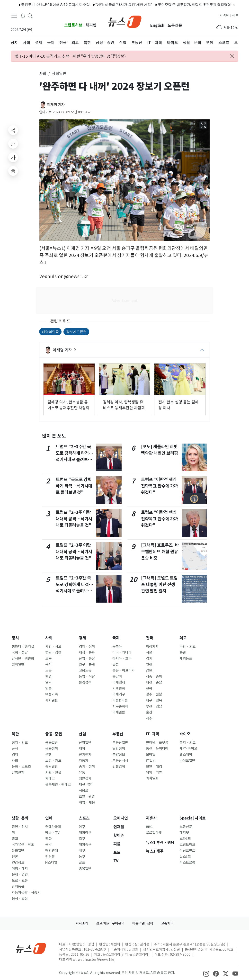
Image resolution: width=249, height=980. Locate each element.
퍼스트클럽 (187, 863)
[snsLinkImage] (206, 973)
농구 (82, 857)
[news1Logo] (31, 948)
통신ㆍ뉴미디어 (157, 748)
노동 (48, 670)
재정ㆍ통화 (87, 652)
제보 (235, 15)
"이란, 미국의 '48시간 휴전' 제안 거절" (111, 5)
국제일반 (119, 712)
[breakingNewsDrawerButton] (23, 16)
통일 (183, 652)
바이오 (185, 734)
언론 (15, 857)
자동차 (84, 761)
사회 (49, 638)
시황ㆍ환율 (53, 773)
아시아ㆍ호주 (122, 659)
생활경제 (85, 778)
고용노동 (85, 670)
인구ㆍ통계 (87, 664)
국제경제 (119, 682)
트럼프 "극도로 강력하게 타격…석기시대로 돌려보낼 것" (74, 486)
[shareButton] (13, 130)
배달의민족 (50, 332)
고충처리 (167, 923)
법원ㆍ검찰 (53, 652)
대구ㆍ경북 (154, 700)
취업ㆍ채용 (87, 802)
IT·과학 (153, 734)
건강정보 (18, 863)
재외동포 (186, 659)
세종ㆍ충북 (154, 677)
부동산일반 (120, 743)
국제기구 (119, 694)
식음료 (84, 791)
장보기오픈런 (76, 332)
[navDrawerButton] (14, 16)
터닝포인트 (187, 851)
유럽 (116, 664)
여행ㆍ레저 (20, 869)
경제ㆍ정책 (87, 647)
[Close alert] (232, 56)
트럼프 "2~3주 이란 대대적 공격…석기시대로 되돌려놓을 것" (74, 519)
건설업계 (119, 766)
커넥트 (224, 15)
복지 (48, 664)
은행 (48, 755)
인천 (149, 664)
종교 (15, 839)
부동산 (118, 734)
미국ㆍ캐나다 (122, 652)
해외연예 (52, 851)
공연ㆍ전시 (20, 827)
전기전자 (85, 755)
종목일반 (85, 869)
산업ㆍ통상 (87, 659)
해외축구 (85, 845)
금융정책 (52, 748)
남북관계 (18, 773)
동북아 (117, 647)
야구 (82, 827)
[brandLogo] (125, 21)
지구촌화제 (120, 706)
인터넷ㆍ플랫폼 (157, 743)
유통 (82, 773)
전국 (150, 638)
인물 (48, 688)
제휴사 (151, 818)
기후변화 (119, 688)
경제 (82, 638)
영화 (48, 839)
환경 (48, 677)
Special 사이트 (193, 818)
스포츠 (84, 818)
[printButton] (13, 171)
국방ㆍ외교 (187, 647)
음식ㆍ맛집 (20, 899)
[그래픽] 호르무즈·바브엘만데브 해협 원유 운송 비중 (160, 552)
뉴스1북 (185, 857)
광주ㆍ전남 (154, 694)
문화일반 (18, 851)
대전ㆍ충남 (154, 682)
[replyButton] (13, 144)
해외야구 (85, 833)
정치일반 (18, 664)
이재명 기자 (56, 105)
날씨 (48, 682)
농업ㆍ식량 (87, 677)
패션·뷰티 (86, 784)
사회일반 (52, 700)
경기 (149, 659)
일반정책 (119, 748)
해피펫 (91, 25)
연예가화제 (53, 827)
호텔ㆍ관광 (87, 796)
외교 (183, 638)
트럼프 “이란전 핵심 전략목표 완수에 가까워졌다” (160, 486)
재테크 (50, 778)
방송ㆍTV (52, 833)
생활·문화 (20, 818)
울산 (149, 712)
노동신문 (175, 25)
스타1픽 (185, 839)
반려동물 (18, 887)
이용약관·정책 (143, 923)
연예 (49, 818)
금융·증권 (54, 734)
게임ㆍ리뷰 (154, 773)
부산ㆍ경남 (154, 706)
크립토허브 (73, 25)
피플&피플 (120, 700)
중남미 (117, 677)
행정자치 (152, 647)
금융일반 (52, 743)
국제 (116, 638)
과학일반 (152, 778)
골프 (82, 863)
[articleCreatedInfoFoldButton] (89, 112)
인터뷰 (50, 857)
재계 (82, 748)
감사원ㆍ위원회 (23, 659)
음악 (48, 845)
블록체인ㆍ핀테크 (58, 784)
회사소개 (82, 923)
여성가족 (52, 694)
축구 (82, 839)
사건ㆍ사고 (53, 647)
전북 (149, 688)
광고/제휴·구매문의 (110, 923)
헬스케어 (186, 755)
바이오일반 (187, 761)
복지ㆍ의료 (187, 743)
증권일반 (52, 766)
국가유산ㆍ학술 (23, 845)
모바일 (151, 755)
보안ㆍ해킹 (154, 766)
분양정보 (119, 755)
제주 (149, 718)
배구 (82, 851)
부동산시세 (120, 761)
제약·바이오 (188, 748)
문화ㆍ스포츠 (21, 766)
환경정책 (85, 682)
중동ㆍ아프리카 (124, 670)
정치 (15, 638)
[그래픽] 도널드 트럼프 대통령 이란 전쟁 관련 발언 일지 (159, 584)
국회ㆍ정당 (20, 652)
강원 (149, 670)
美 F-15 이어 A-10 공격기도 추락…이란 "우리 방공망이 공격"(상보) (70, 56)
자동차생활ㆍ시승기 (26, 892)
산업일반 (85, 743)
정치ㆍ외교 (20, 743)
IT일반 (151, 761)
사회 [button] (43, 73)
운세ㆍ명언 (20, 874)
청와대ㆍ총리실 (23, 647)
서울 (149, 652)
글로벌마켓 (154, 833)
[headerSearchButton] (30, 16)
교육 (48, 659)
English (157, 25)
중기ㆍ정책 (87, 766)
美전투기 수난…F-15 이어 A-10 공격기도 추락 (43, 5)
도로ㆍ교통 (20, 881)
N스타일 (51, 863)
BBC (149, 827)
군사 (15, 748)
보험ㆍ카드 (53, 761)
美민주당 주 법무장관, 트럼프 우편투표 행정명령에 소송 (187, 5)
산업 (82, 734)
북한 (15, 734)
